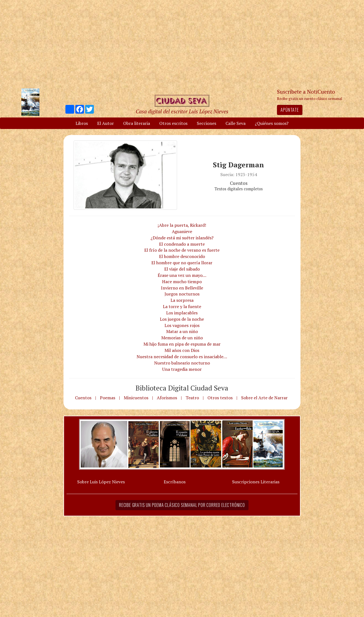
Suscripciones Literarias (256, 482)
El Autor (106, 123)
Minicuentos (136, 398)
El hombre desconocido (182, 256)
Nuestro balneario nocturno (182, 363)
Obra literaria (137, 123)
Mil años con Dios (182, 350)
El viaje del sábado (182, 269)
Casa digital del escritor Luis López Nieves (182, 111)
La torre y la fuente (182, 306)
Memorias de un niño (182, 338)
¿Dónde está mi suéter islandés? (182, 238)
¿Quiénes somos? (272, 123)
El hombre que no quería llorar (182, 263)
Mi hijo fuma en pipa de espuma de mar (182, 344)
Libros (82, 123)
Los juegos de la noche (182, 319)
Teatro (192, 398)
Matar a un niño (182, 331)
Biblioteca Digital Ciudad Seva (182, 388)
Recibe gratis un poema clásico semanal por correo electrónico (182, 505)
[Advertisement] (182, 44)
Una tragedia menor (182, 369)
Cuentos (83, 398)
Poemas (108, 398)
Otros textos (220, 398)
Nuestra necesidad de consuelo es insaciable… (182, 357)
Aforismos (167, 398)
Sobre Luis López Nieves (101, 482)
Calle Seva (236, 123)
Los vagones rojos (182, 325)
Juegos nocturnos (182, 294)
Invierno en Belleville (182, 288)
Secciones (206, 123)
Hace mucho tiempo (182, 282)
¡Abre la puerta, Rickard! (182, 225)
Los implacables (182, 313)
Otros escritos (173, 123)
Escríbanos (175, 482)
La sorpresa (182, 300)
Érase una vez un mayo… (182, 275)
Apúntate (290, 110)
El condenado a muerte (182, 244)
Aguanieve (182, 231)
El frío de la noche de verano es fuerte (182, 250)
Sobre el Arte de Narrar (264, 398)
